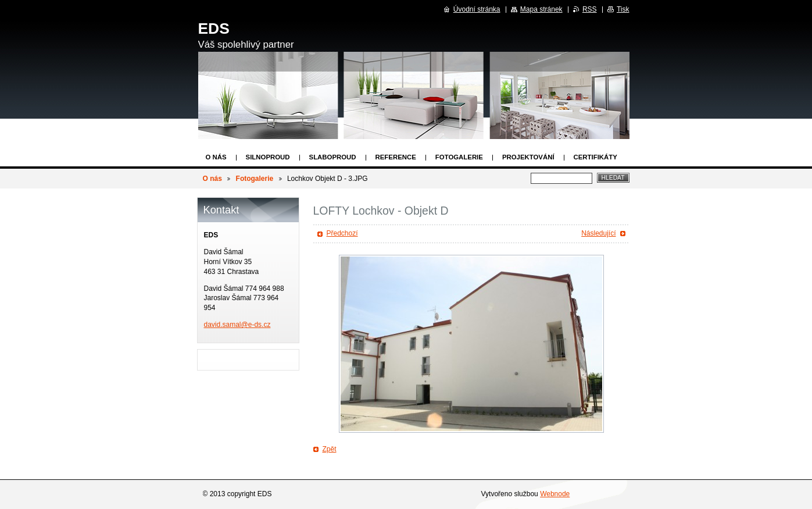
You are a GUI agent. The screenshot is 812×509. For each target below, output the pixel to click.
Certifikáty (595, 157)
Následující (598, 233)
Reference (396, 157)
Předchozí (342, 233)
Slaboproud (333, 157)
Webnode (555, 494)
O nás (216, 157)
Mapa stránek (541, 9)
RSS (590, 9)
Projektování (528, 157)
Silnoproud (268, 157)
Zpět (330, 449)
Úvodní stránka (477, 9)
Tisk (623, 9)
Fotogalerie (459, 157)
